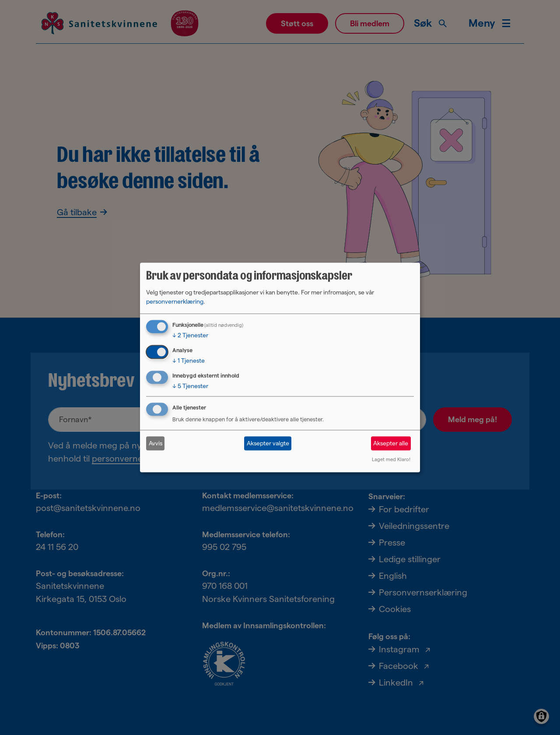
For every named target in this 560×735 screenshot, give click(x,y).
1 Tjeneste (189, 360)
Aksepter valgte (268, 443)
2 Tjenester (190, 335)
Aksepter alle (391, 443)
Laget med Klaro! (391, 459)
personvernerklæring (175, 301)
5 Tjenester (190, 386)
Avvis (156, 443)
